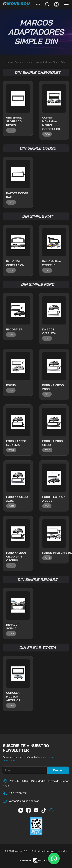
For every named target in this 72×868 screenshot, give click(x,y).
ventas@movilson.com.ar (24, 801)
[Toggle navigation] (65, 4)
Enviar (58, 770)
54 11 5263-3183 (18, 793)
